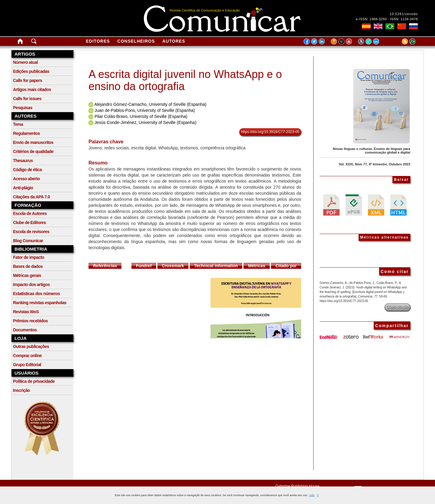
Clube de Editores (29, 223)
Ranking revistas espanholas (40, 303)
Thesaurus (23, 161)
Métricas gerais (27, 275)
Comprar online (27, 356)
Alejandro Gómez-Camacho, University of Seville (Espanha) (150, 104)
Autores (174, 41)
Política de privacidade (34, 381)
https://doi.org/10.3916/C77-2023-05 (270, 132)
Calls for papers (27, 80)
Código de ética (27, 170)
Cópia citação (397, 307)
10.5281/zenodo (404, 14)
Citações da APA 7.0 (31, 197)
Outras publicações (31, 346)
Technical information (216, 266)
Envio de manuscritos (33, 142)
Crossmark (173, 266)
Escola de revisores (31, 232)
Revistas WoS (26, 312)
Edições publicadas (31, 71)
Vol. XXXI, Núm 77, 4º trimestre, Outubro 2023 (374, 164)
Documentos (25, 330)
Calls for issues (27, 99)
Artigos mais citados (32, 89)
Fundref (144, 266)
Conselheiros (136, 41)
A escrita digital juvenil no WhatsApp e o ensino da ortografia (185, 80)
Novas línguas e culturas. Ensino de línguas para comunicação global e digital (372, 151)
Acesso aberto (26, 179)
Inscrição (21, 390)
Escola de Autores (30, 213)
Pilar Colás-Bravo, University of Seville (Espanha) (141, 116)
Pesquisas (23, 108)
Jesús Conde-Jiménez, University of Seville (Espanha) (145, 122)
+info (312, 495)
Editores (98, 41)
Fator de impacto (29, 257)
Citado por (286, 266)
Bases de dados (28, 266)
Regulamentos (26, 133)
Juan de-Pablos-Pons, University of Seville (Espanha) (145, 110)
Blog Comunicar (28, 241)
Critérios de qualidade (33, 151)
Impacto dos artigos (31, 285)
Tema (18, 124)
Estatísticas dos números (36, 294)
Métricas (257, 266)
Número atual (25, 62)
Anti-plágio (23, 188)
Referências (105, 266)
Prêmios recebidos (30, 321)
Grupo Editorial (27, 365)
